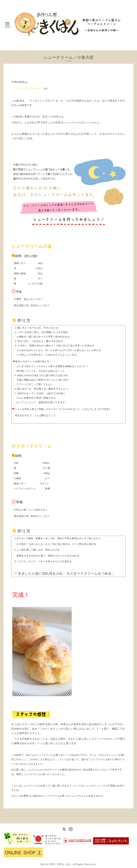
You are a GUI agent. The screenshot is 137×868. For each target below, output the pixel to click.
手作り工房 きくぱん (60, 864)
